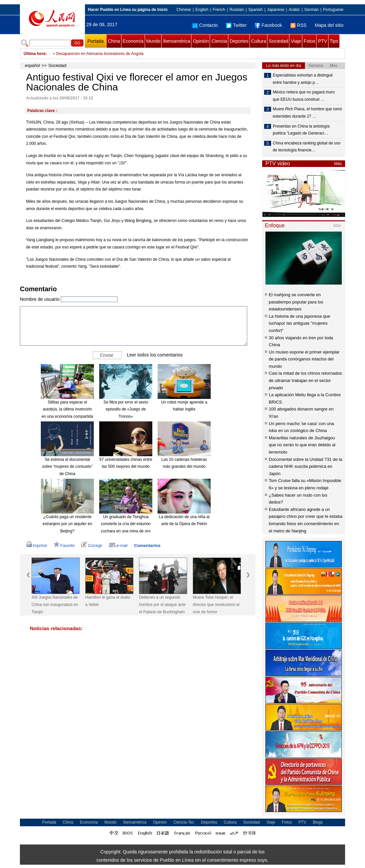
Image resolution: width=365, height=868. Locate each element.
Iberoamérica (177, 41)
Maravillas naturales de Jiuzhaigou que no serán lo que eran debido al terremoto (302, 445)
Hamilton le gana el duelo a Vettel (108, 601)
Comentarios (147, 545)
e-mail (118, 546)
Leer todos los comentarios (155, 355)
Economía (133, 41)
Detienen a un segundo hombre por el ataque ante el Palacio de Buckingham (162, 604)
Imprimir (37, 546)
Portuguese (333, 10)
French (219, 10)
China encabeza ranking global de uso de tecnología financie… (307, 147)
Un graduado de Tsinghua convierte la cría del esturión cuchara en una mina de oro (126, 524)
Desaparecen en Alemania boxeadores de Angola (100, 54)
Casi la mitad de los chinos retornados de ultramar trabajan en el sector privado (305, 380)
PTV (322, 41)
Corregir (92, 546)
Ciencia (219, 41)
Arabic (294, 10)
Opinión (201, 41)
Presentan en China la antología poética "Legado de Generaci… (301, 130)
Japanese (276, 10)
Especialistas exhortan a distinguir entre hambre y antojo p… (303, 79)
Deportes (239, 41)
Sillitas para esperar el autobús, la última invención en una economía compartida (67, 409)
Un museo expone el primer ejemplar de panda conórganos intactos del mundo (304, 359)
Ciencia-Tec (184, 822)
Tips (334, 41)
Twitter (236, 25)
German (311, 10)
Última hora (35, 54)
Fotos (309, 41)
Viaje (296, 41)
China (114, 41)
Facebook (268, 25)
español (33, 65)
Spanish (255, 10)
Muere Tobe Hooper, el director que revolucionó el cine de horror (216, 604)
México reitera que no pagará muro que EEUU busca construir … (304, 96)
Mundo (153, 41)
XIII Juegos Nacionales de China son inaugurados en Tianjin (55, 604)
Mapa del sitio (329, 25)
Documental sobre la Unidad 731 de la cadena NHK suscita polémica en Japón (305, 466)
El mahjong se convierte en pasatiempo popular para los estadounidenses (296, 302)
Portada (95, 41)
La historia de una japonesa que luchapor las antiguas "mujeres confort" (299, 323)
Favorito (64, 546)
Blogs (318, 822)
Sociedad (278, 41)
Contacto (205, 25)
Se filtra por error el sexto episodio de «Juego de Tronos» (126, 409)
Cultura (259, 41)
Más (338, 164)
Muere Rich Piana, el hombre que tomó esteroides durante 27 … (307, 113)
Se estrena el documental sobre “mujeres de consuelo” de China (67, 467)
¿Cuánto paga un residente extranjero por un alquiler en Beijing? (67, 524)
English (202, 10)
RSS (298, 25)
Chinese (184, 10)
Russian (237, 10)
